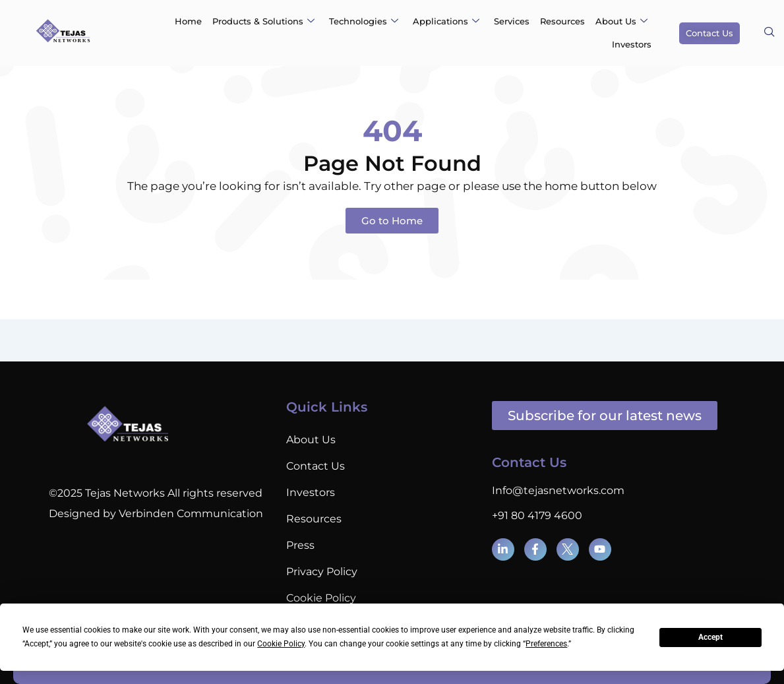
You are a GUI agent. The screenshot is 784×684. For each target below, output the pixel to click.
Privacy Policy (322, 572)
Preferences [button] (546, 644)
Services (512, 21)
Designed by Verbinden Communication (156, 513)
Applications (446, 21)
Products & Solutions (263, 21)
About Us (621, 21)
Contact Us (316, 466)
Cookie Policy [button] (281, 644)
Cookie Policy (321, 598)
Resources (562, 21)
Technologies (364, 21)
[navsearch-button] (769, 33)
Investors (632, 44)
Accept (710, 637)
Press (300, 545)
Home (188, 21)
